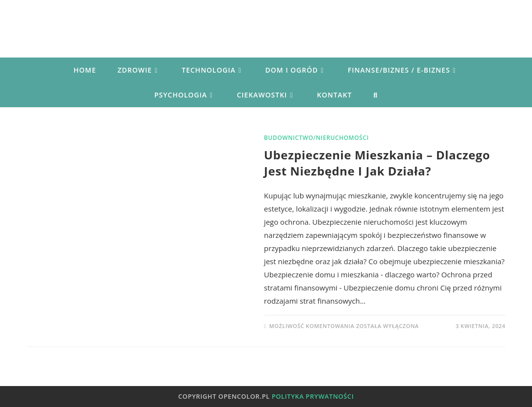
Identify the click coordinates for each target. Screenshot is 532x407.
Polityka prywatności (313, 396)
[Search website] (375, 95)
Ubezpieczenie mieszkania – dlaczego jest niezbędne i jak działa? (377, 163)
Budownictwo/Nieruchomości (316, 138)
